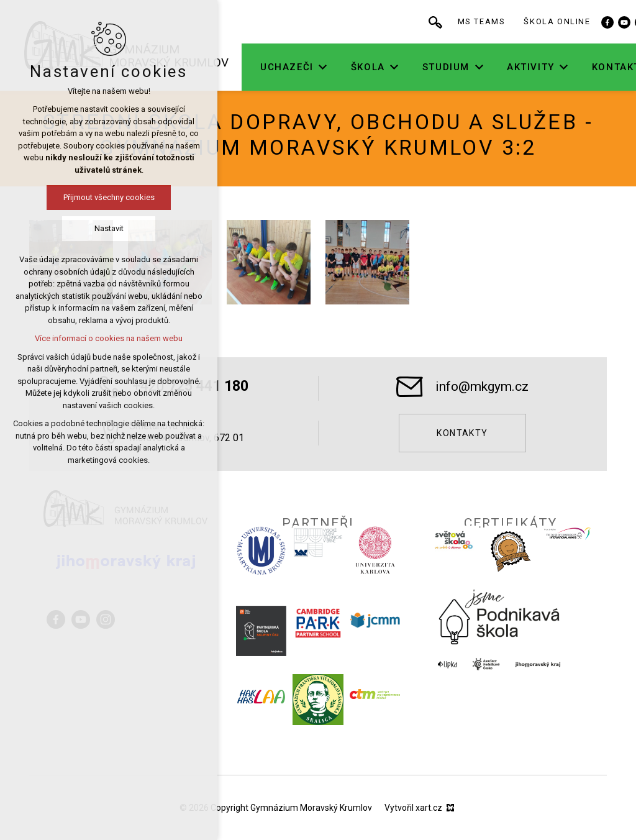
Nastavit (109, 228)
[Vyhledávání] (453, 22)
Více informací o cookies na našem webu (109, 338)
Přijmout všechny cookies (109, 197)
